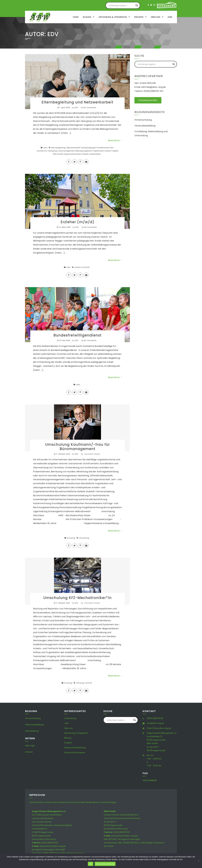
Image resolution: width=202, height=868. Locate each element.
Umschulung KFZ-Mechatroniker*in (77, 598)
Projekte (139, 17)
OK (91, 864)
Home (76, 17)
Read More (115, 140)
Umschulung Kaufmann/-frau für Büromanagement (78, 447)
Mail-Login (30, 746)
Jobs (170, 17)
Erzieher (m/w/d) (78, 222)
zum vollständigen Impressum (69, 853)
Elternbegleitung (58, 148)
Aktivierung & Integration (113, 17)
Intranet (29, 752)
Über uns (156, 17)
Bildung (87, 17)
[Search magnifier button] (137, 5)
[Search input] (122, 5)
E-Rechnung (70, 718)
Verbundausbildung (145, 126)
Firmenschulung (143, 120)
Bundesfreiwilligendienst (78, 335)
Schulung (71, 538)
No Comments (90, 108)
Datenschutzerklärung (75, 748)
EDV (76, 108)
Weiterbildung (32, 731)
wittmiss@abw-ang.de (153, 87)
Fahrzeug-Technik (84, 683)
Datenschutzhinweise (75, 753)
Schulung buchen (148, 100)
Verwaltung (84, 538)
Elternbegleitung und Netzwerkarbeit (77, 102)
